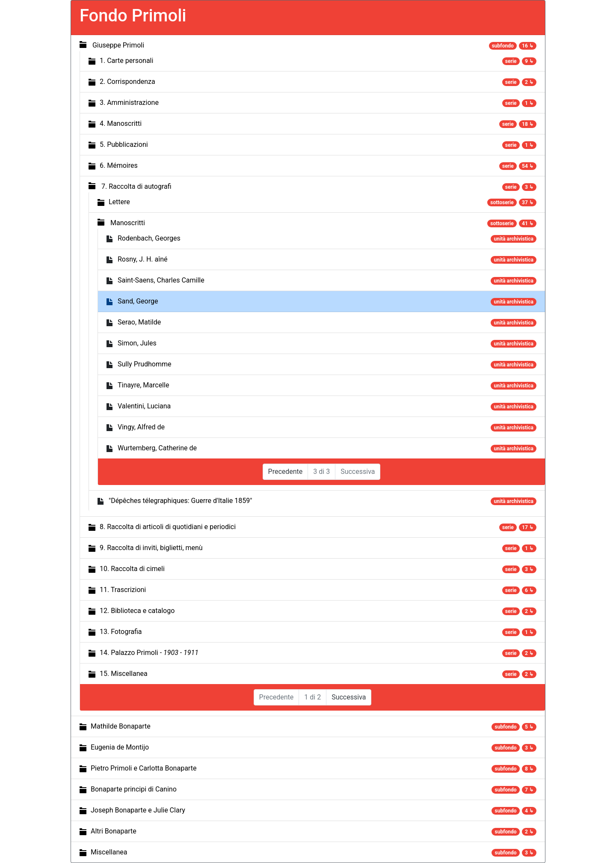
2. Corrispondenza (127, 82)
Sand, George (138, 301)
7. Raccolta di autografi (136, 186)
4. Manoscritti (121, 123)
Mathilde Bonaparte (121, 726)
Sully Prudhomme (144, 364)
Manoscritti (128, 223)
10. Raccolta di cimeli (132, 569)
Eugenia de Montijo (120, 747)
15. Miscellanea (124, 674)
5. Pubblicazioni (124, 144)
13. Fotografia (121, 632)
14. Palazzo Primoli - (149, 653)
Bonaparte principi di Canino (134, 789)
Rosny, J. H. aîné (143, 259)
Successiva (349, 697)
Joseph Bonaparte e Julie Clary (138, 810)
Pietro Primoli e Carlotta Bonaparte (144, 768)
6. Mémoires (119, 165)
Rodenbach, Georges (149, 238)
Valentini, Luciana (144, 406)
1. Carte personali (126, 61)
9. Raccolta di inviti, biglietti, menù (151, 548)
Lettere (119, 202)
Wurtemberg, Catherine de (157, 448)
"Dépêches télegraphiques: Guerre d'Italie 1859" (180, 501)
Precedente (286, 472)
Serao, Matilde (139, 322)
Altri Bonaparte (114, 831)
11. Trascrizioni (123, 590)
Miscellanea (109, 852)
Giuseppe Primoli (118, 45)
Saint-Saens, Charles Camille (161, 280)
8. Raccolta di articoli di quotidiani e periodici (168, 527)
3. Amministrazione (129, 103)
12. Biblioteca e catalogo (137, 611)
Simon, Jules (137, 343)
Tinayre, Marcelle (143, 385)
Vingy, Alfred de (141, 427)
